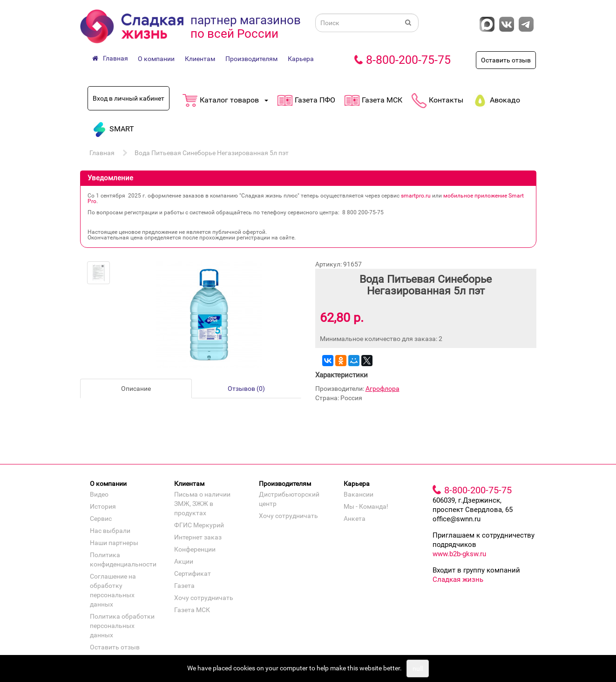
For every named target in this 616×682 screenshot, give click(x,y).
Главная (102, 153)
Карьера (301, 59)
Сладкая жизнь (458, 580)
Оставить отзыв (506, 60)
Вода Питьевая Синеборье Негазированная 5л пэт (212, 153)
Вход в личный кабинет (129, 98)
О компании (156, 59)
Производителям (251, 59)
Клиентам (200, 59)
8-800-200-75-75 (408, 60)
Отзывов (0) (246, 389)
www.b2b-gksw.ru (459, 554)
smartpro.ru (416, 196)
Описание (136, 389)
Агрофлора (382, 389)
